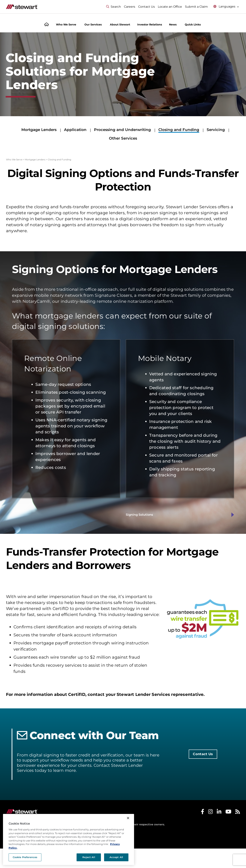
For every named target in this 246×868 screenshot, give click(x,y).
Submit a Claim (196, 7)
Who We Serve (14, 160)
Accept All (116, 857)
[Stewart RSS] (238, 813)
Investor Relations (150, 25)
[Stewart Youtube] (228, 813)
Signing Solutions (139, 515)
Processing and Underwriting (122, 130)
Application (75, 130)
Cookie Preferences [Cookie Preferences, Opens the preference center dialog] (25, 857)
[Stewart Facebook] (203, 813)
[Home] (47, 25)
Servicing (216, 130)
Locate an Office (170, 7)
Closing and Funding (179, 130)
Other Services (123, 138)
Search (114, 7)
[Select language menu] (226, 7)
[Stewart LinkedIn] (219, 813)
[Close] (128, 818)
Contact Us (146, 7)
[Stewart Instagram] (211, 813)
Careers (130, 7)
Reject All (89, 857)
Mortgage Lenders (39, 130)
